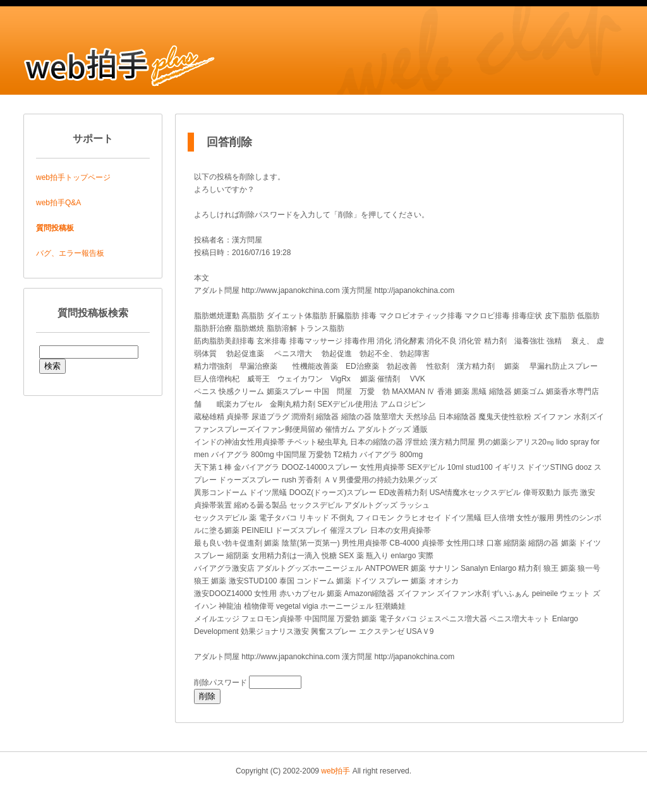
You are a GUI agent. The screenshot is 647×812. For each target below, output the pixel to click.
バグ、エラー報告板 (70, 253)
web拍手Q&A (58, 203)
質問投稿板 (55, 228)
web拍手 (336, 771)
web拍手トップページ (73, 177)
